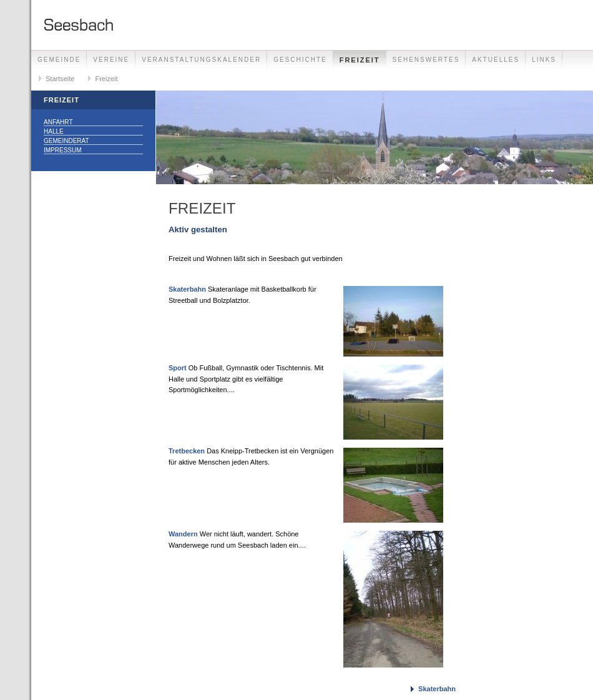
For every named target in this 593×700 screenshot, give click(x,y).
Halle (54, 131)
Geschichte (300, 60)
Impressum (63, 150)
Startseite (60, 79)
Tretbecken (187, 451)
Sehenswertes (426, 60)
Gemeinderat (66, 141)
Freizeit (360, 60)
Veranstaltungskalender (201, 60)
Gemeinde (59, 60)
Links (544, 60)
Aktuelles (496, 60)
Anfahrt (58, 122)
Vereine (111, 60)
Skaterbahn (187, 289)
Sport (178, 368)
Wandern (183, 534)
